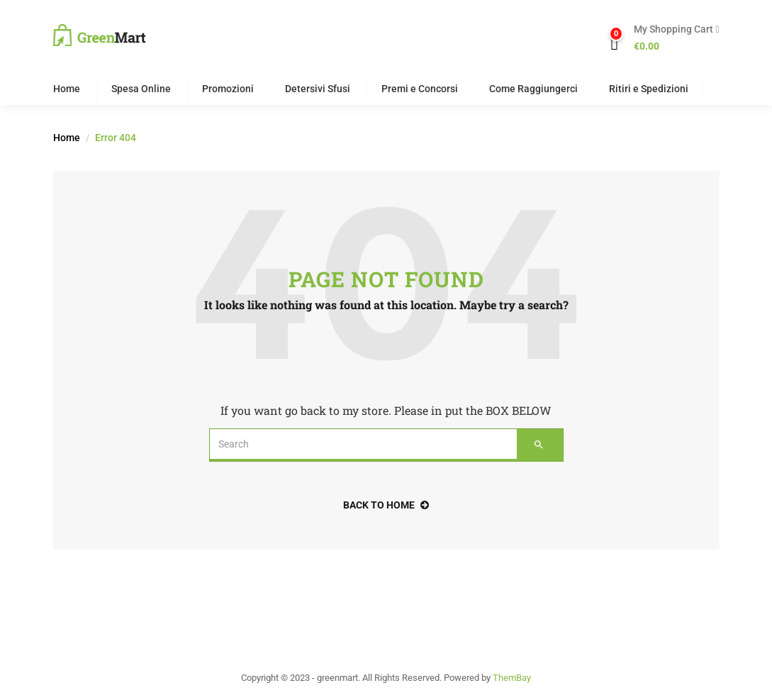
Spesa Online (141, 89)
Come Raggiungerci (533, 89)
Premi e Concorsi (420, 89)
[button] (671, 38)
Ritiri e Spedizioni (649, 89)
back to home (386, 505)
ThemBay (512, 678)
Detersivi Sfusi (318, 89)
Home (67, 89)
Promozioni (228, 89)
